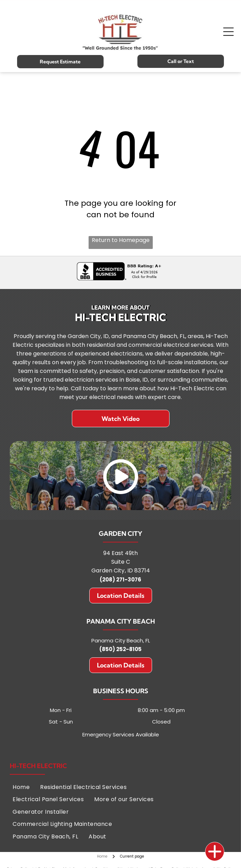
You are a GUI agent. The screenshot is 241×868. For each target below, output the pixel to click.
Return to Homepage (121, 240)
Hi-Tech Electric (38, 766)
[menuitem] (21, 787)
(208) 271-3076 (120, 580)
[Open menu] (228, 32)
